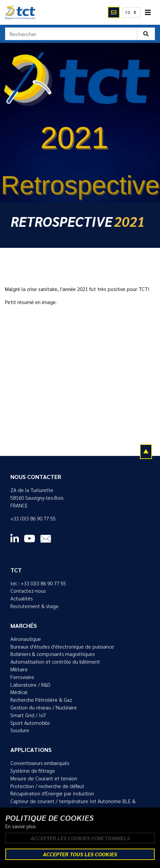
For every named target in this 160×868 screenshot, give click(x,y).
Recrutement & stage (35, 606)
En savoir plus (21, 826)
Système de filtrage (33, 771)
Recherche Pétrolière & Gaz (41, 700)
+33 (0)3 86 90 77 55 (33, 518)
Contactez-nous (28, 591)
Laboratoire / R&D (30, 685)
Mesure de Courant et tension (44, 778)
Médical (19, 692)
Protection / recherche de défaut (47, 786)
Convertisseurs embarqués (40, 763)
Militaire (19, 669)
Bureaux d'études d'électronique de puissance (62, 647)
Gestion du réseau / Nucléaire (44, 707)
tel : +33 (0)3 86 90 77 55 (38, 583)
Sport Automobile (30, 723)
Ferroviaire (22, 677)
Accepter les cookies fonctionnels (80, 838)
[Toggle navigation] (148, 13)
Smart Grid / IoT (28, 715)
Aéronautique (26, 639)
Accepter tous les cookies (80, 854)
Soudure (20, 730)
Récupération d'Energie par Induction (52, 793)
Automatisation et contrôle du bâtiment (55, 662)
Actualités (21, 598)
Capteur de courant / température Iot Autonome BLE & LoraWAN (73, 805)
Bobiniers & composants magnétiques (52, 654)
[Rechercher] (71, 34)
